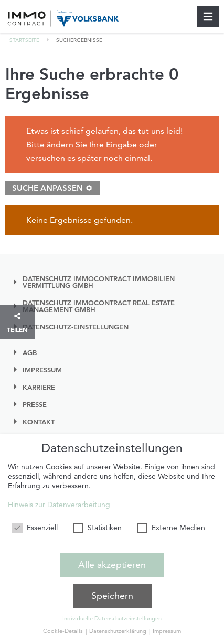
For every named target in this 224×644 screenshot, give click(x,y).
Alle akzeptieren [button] (112, 565)
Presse (35, 405)
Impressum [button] (167, 631)
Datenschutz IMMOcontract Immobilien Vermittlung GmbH (99, 282)
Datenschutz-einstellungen (76, 327)
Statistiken (97, 528)
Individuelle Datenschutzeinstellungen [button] (112, 618)
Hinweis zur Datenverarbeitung (59, 505)
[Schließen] (208, 17)
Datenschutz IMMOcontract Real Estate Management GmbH (99, 306)
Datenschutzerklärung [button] (119, 631)
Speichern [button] (112, 595)
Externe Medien (171, 528)
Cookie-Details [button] (64, 631)
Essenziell (35, 528)
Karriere (39, 387)
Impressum (42, 370)
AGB (30, 353)
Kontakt (39, 422)
